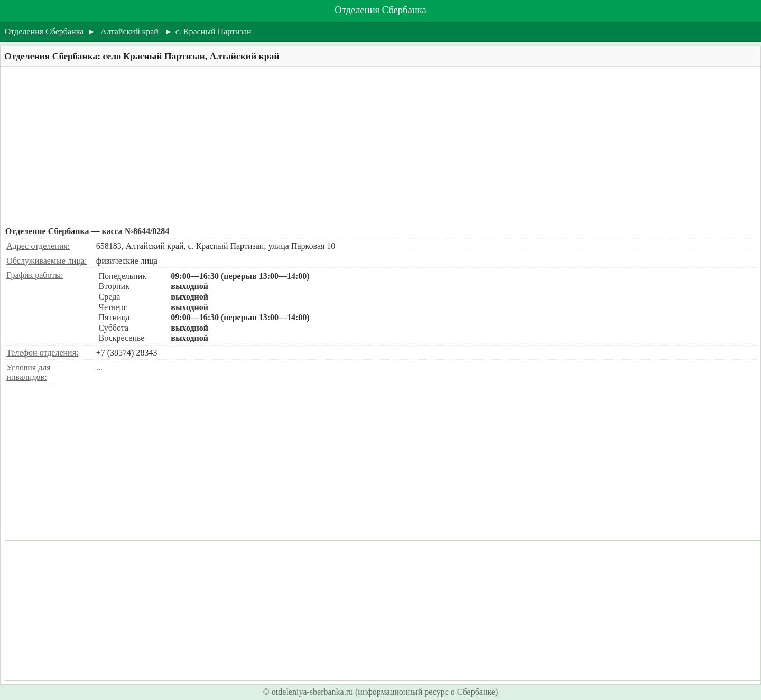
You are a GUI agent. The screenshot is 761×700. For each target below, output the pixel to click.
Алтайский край (129, 31)
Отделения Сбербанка (380, 10)
